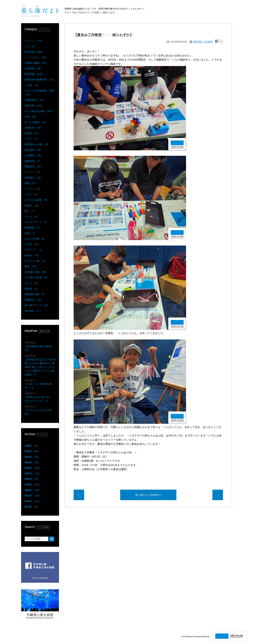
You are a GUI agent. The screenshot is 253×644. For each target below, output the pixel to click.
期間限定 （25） (34, 300)
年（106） (33, 468)
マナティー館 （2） (35, 261)
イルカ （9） (32, 194)
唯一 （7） (31, 211)
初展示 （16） (32, 205)
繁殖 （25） (31, 266)
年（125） (33, 485)
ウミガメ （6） (33, 189)
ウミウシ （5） (33, 172)
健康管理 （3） (33, 161)
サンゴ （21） (32, 283)
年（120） (33, 490)
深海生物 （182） (34, 106)
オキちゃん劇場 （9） (37, 200)
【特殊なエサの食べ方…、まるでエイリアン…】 (39, 397)
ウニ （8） (31, 46)
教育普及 (198, 42)
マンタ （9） (32, 217)
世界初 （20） (32, 133)
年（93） (32, 479)
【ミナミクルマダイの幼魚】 (38, 410)
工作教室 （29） (34, 155)
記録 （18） (31, 117)
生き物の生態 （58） (36, 272)
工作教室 (208, 42)
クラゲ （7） (32, 139)
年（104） (33, 496)
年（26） (32, 507)
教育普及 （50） (34, 150)
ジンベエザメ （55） (36, 57)
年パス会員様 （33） (36, 122)
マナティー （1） (34, 250)
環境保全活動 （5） (35, 294)
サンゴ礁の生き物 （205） (39, 111)
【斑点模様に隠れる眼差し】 (38, 346)
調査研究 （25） (34, 166)
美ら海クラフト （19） (37, 305)
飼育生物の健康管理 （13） (40, 80)
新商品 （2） (32, 289)
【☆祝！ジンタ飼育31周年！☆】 (38, 384)
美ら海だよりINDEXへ (148, 495)
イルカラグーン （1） (37, 222)
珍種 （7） (31, 233)
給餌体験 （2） (33, 228)
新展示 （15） (32, 255)
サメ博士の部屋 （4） (37, 277)
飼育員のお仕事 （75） (37, 144)
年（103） (33, 473)
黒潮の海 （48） (34, 128)
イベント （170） (34, 41)
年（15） (32, 446)
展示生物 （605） (34, 52)
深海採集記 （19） (35, 100)
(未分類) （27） (33, 311)
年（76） (32, 462)
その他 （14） (32, 85)
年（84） (32, 457)
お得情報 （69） (34, 68)
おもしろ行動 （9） (35, 239)
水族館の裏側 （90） (36, 63)
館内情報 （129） (34, 74)
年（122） (33, 501)
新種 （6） (31, 183)
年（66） (32, 451)
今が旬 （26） (32, 244)
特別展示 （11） (34, 178)
